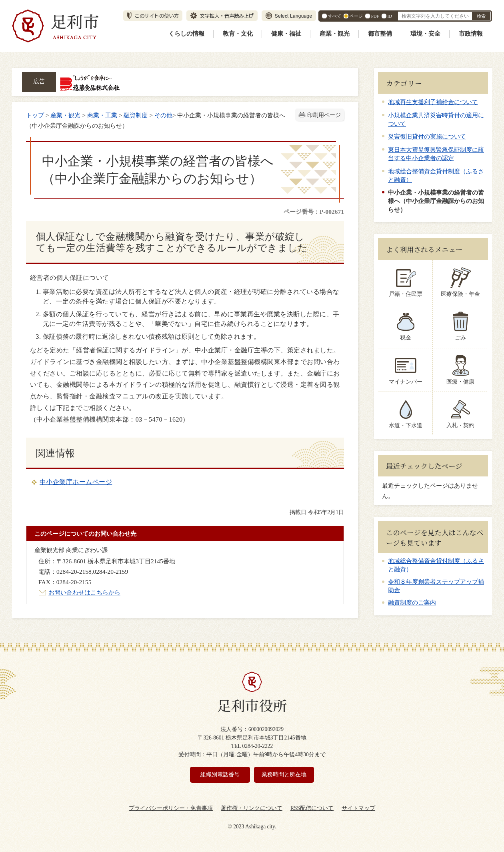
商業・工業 (102, 115)
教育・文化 (238, 34)
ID (390, 16)
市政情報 (471, 34)
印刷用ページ (324, 115)
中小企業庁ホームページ (76, 482)
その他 (163, 115)
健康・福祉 (286, 34)
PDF (375, 16)
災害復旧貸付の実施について (427, 136)
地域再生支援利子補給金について (433, 102)
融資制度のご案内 (412, 603)
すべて (335, 16)
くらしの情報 (186, 34)
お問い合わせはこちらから (84, 592)
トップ (35, 115)
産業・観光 (335, 34)
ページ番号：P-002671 (314, 212)
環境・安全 (425, 34)
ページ (356, 16)
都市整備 (380, 34)
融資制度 (136, 115)
